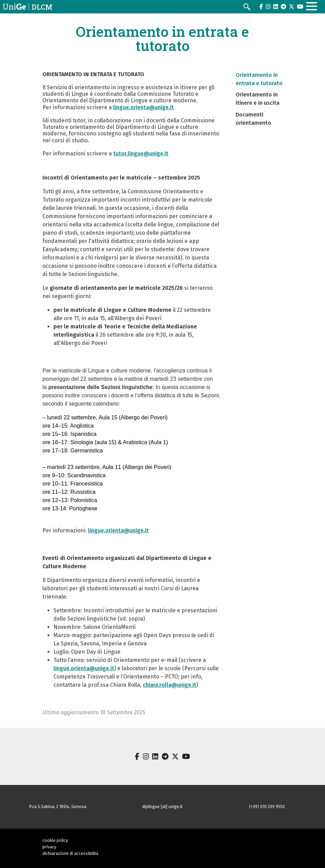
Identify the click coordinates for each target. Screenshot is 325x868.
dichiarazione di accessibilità (70, 853)
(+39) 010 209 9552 (267, 806)
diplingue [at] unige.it (162, 806)
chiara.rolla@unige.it (170, 685)
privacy (49, 847)
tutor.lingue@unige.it (141, 154)
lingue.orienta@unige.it (144, 107)
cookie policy (55, 840)
